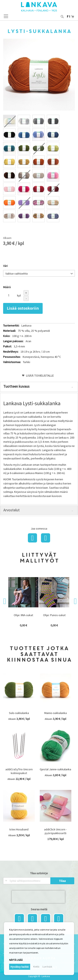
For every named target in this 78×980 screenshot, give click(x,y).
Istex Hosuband (19, 829)
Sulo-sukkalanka (19, 713)
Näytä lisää (16, 960)
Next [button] (73, 601)
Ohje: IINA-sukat (23, 615)
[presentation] (38, 897)
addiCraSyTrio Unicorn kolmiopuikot (19, 771)
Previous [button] (5, 601)
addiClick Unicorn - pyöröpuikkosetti (55, 831)
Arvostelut (11, 510)
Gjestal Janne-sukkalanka (55, 769)
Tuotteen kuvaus (16, 386)
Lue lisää (47, 967)
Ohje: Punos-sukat (54, 615)
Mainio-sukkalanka (56, 713)
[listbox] (39, 169)
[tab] (39, 387)
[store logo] (39, 7)
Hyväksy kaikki (20, 967)
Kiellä (36, 967)
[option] (9, 121)
